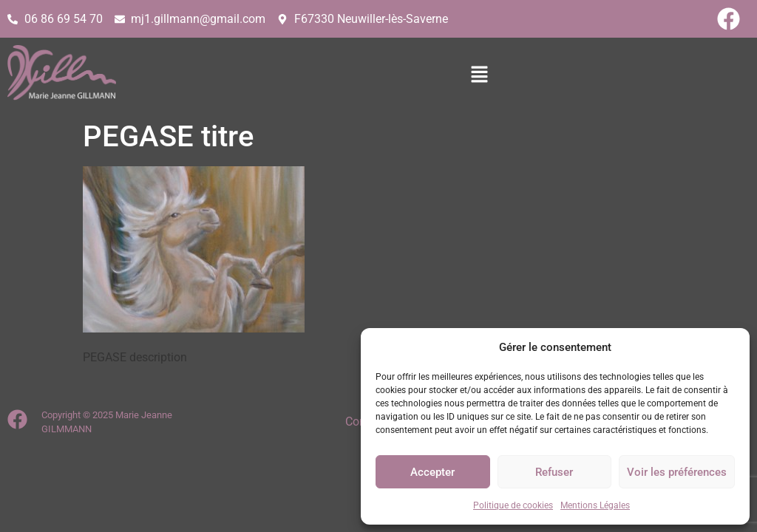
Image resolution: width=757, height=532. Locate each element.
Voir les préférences (677, 472)
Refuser (554, 472)
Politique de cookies (513, 505)
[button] (456, 75)
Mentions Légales (595, 505)
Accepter (432, 472)
